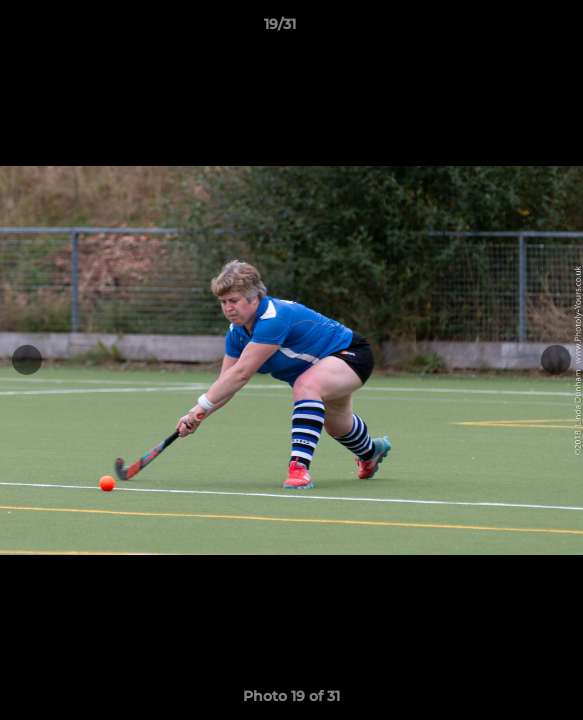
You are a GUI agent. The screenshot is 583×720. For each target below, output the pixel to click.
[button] (511, 29)
